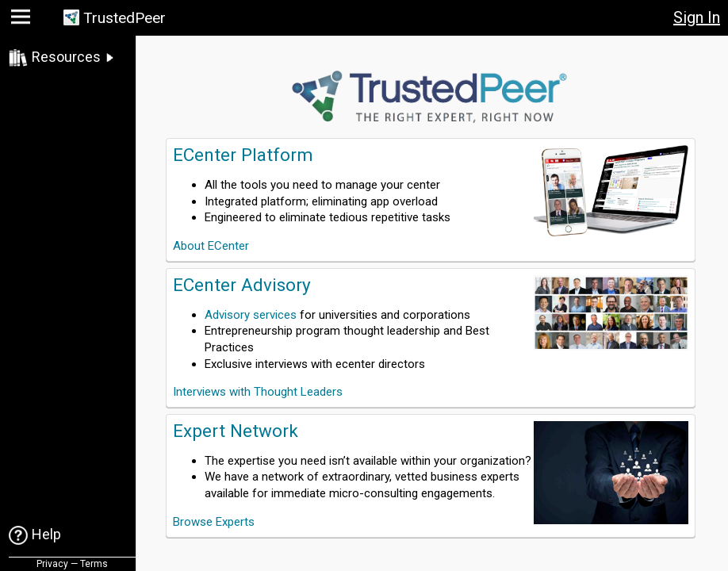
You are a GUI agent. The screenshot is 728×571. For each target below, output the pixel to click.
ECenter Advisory (242, 285)
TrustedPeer (125, 18)
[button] (23, 20)
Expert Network (236, 431)
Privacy (52, 564)
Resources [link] (66, 57)
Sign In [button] (697, 17)
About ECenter (211, 246)
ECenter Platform (243, 155)
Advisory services (251, 315)
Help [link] (46, 534)
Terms (94, 564)
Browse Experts (214, 522)
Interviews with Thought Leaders (258, 392)
